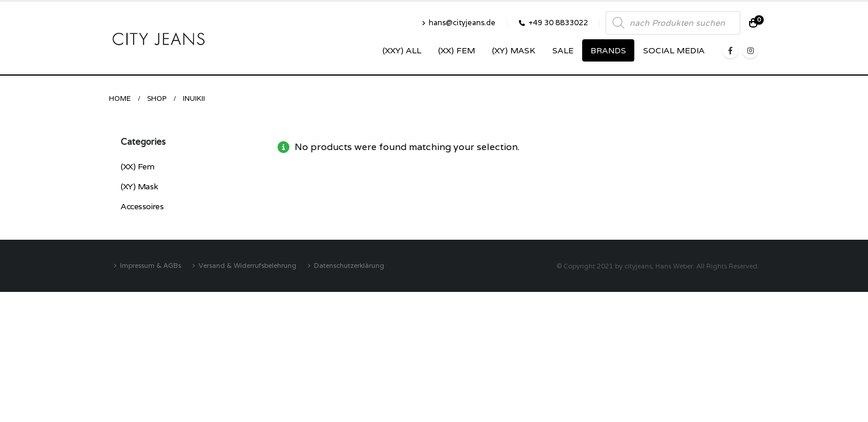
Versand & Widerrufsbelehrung (247, 265)
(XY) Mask (514, 50)
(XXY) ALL (402, 50)
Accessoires (142, 206)
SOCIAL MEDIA (674, 50)
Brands (608, 50)
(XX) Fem (457, 50)
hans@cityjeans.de (459, 23)
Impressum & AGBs (151, 265)
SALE (563, 50)
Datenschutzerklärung (349, 265)
